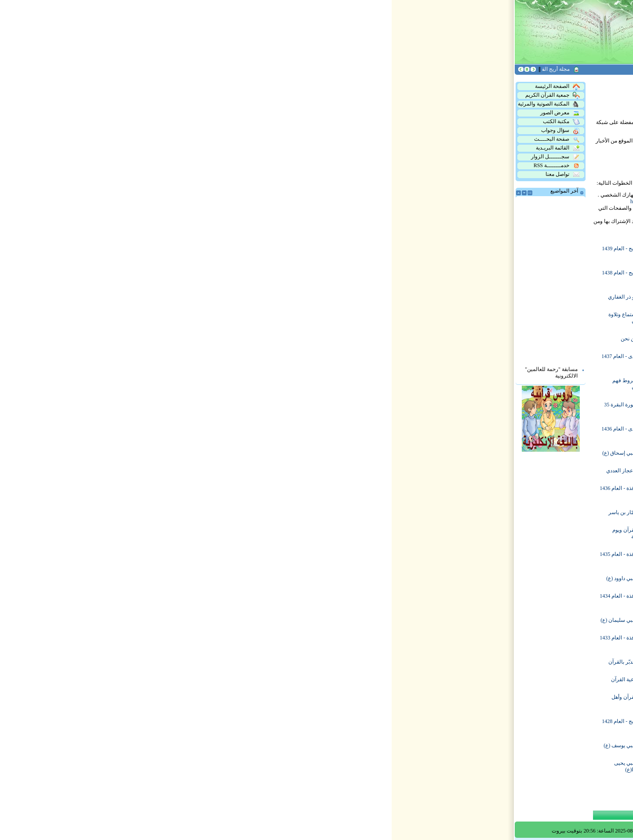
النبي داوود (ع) (234, 578)
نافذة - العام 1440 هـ (394, 252)
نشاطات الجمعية (313, 558)
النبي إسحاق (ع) (232, 453)
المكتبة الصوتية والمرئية (157, 104)
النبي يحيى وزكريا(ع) (238, 766)
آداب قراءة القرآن (312, 533)
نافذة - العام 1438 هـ (394, 360)
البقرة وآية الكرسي (395, 641)
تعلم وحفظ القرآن (312, 471)
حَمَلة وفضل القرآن (396, 408)
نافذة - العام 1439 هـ (394, 297)
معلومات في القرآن (310, 408)
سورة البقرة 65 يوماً (395, 492)
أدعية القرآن (237, 679)
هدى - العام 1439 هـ (310, 252)
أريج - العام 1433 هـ (395, 620)
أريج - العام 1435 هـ (311, 512)
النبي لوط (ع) (316, 701)
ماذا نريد (322, 492)
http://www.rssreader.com (266, 201)
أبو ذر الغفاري (235, 297)
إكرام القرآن (403, 599)
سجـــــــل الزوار (164, 157)
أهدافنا (409, 432)
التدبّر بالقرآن (235, 662)
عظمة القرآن (317, 318)
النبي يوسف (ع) (233, 745)
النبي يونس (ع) (315, 767)
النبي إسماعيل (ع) (396, 767)
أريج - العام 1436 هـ (395, 453)
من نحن (242, 339)
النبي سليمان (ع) (231, 620)
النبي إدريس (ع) (314, 384)
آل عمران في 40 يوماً (308, 641)
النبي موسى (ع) (399, 745)
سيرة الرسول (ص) (310, 276)
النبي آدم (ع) (403, 318)
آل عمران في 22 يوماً (308, 599)
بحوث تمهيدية (402, 339)
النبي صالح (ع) (315, 679)
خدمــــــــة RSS (165, 166)
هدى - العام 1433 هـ (310, 620)
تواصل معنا (171, 175)
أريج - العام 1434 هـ (311, 578)
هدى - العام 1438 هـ (310, 297)
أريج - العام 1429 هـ (395, 725)
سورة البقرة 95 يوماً (395, 558)
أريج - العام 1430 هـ (395, 701)
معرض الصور (168, 113)
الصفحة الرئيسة (166, 87)
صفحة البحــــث (165, 139)
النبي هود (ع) (317, 745)
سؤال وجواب (169, 131)
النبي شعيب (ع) (314, 662)
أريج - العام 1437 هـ (311, 360)
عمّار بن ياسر (235, 512)
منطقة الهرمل (401, 276)
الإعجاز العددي (234, 471)
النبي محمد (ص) (313, 725)
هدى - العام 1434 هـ (395, 578)
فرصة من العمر (314, 339)
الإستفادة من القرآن (395, 471)
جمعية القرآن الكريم (161, 95)
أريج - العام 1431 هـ (395, 679)
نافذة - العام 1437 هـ (309, 432)
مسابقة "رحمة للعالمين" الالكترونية (160, 377)
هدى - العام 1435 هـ (395, 512)
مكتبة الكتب (170, 122)
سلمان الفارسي (314, 453)
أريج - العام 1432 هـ (395, 662)
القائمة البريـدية (166, 148)
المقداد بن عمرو (399, 384)
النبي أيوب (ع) (401, 533)
